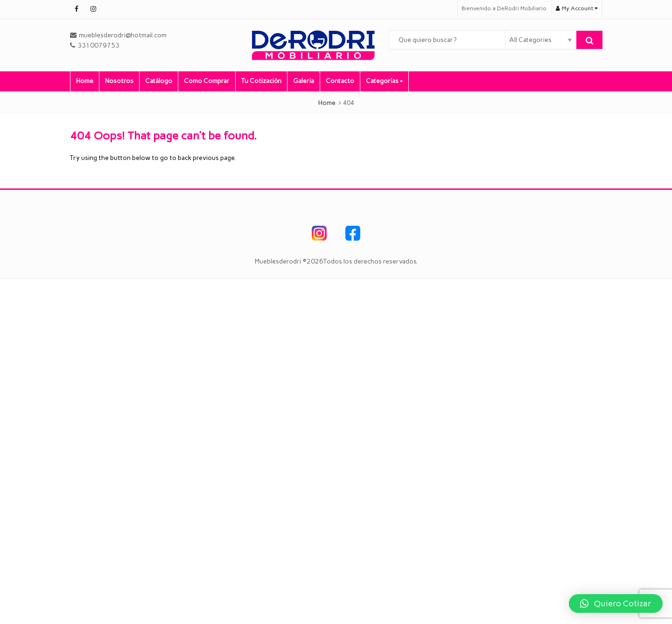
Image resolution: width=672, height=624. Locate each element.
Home (85, 81)
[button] (616, 603)
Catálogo (159, 81)
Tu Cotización (261, 81)
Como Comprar (207, 81)
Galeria (304, 81)
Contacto (340, 81)
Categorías (384, 81)
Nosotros (119, 81)
